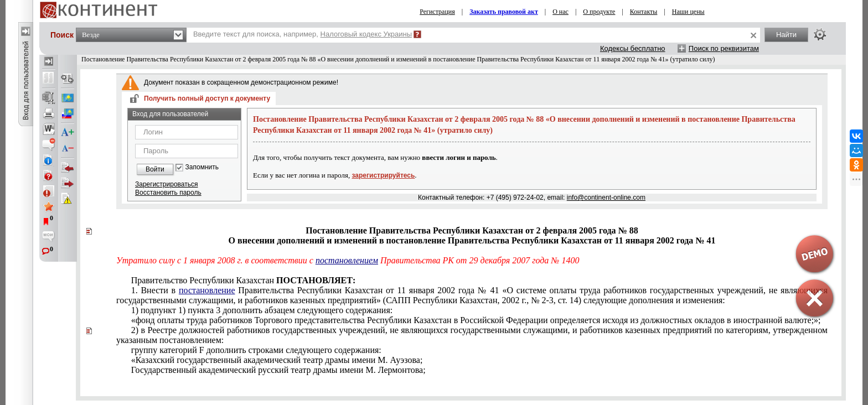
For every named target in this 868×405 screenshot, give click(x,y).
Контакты (644, 12)
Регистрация (437, 12)
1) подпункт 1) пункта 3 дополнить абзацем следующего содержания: (262, 310)
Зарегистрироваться (166, 184)
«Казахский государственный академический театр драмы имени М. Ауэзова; (277, 360)
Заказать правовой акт (504, 12)
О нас (560, 12)
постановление (207, 290)
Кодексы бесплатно (633, 48)
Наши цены (688, 12)
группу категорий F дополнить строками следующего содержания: (256, 350)
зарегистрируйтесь (384, 175)
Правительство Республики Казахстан (244, 280)
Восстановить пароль (168, 193)
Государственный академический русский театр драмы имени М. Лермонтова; (278, 370)
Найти (786, 35)
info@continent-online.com (606, 198)
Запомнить (202, 167)
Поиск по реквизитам (724, 48)
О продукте (599, 12)
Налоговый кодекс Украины (366, 34)
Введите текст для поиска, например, (303, 34)
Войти (155, 169)
